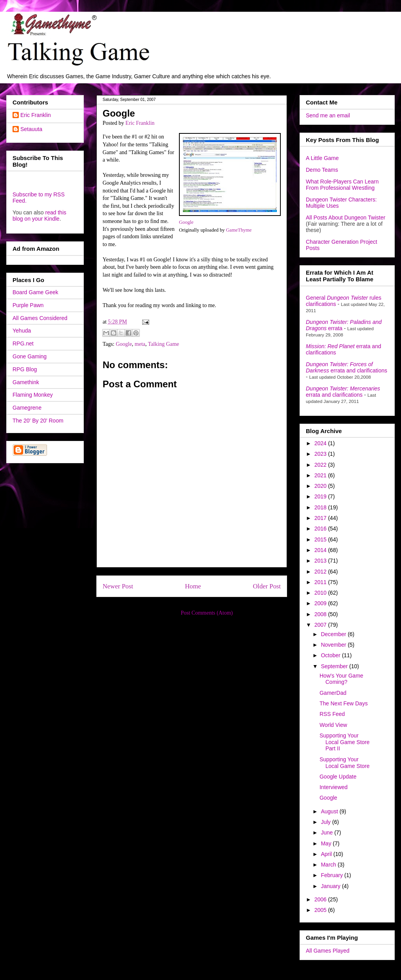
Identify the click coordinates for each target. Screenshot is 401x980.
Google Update (338, 777)
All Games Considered (40, 318)
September (335, 666)
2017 (321, 518)
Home (193, 586)
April (327, 854)
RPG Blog (25, 369)
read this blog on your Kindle (39, 216)
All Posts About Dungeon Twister (346, 218)
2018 (321, 507)
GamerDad (333, 693)
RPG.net (23, 343)
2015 (321, 539)
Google (186, 222)
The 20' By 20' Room (38, 421)
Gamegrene (27, 408)
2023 (321, 454)
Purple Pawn (28, 305)
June (327, 833)
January (331, 886)
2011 (321, 582)
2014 (321, 550)
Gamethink (26, 382)
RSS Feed (332, 714)
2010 (321, 593)
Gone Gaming (30, 356)
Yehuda (22, 331)
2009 (321, 603)
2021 (321, 475)
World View (333, 725)
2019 (321, 496)
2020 (321, 486)
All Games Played (328, 951)
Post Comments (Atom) (207, 613)
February (332, 875)
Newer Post (118, 586)
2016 (321, 529)
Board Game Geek (35, 292)
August (330, 811)
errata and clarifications (347, 367)
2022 (321, 465)
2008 (321, 614)
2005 (321, 910)
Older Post (267, 586)
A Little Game (322, 158)
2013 (321, 561)
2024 (321, 443)
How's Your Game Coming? (341, 679)
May (327, 843)
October (331, 655)
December (334, 634)
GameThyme (239, 230)
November (334, 645)
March (329, 865)
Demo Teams (322, 170)
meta (140, 344)
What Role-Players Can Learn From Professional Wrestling (342, 185)
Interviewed (334, 787)
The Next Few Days (344, 703)
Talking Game (164, 344)
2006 (321, 899)
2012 (321, 572)
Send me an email (328, 115)
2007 (321, 625)
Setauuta (31, 129)
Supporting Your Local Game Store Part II (345, 742)
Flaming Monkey (33, 395)
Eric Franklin (36, 115)
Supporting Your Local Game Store (345, 763)
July (326, 822)
